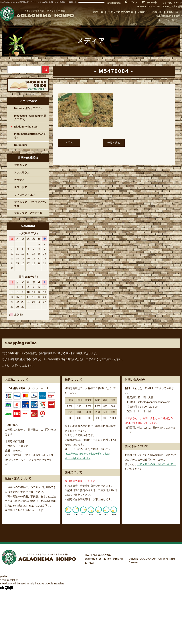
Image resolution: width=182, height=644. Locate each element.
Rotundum (21, 145)
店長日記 (157, 12)
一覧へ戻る (114, 143)
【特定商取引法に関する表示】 (55, 353)
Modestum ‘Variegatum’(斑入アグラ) (30, 118)
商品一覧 (98, 12)
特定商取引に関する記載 (168, 16)
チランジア (21, 187)
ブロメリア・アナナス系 (28, 213)
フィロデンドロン (24, 195)
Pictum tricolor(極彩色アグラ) (30, 136)
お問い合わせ (174, 12)
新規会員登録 (114, 3)
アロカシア (21, 165)
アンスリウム (22, 173)
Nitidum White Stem (26, 127)
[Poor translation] (9, 588)
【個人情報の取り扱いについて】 (157, 464)
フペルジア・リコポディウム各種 (31, 204)
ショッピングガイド (172, 3)
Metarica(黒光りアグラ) (28, 108)
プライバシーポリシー (169, 20)
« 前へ (69, 143)
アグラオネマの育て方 (120, 12)
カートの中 (151, 3)
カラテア (19, 180)
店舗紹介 (143, 12)
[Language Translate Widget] (91, 2)
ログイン (133, 3)
